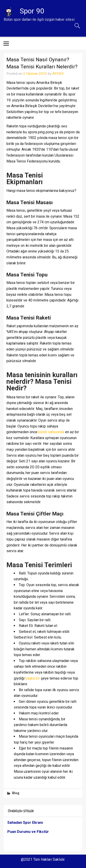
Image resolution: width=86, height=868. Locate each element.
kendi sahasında (51, 432)
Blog (16, 793)
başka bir (33, 678)
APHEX (58, 74)
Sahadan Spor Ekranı (25, 823)
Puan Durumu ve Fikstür (28, 832)
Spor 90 (32, 11)
